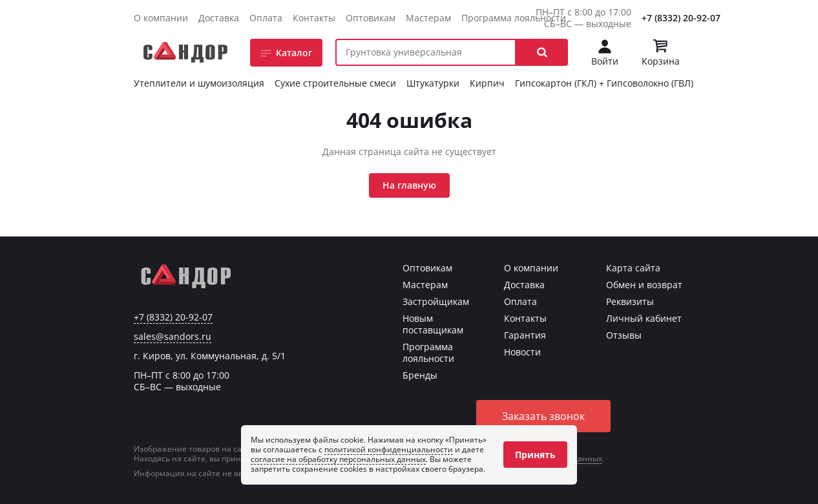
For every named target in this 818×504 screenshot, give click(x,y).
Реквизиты (630, 301)
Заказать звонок (543, 416)
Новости (522, 352)
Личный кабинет (644, 318)
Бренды (420, 375)
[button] (542, 52)
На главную (409, 185)
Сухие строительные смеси (335, 83)
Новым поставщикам (433, 324)
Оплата (266, 18)
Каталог (294, 53)
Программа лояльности (514, 18)
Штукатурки (433, 83)
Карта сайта (633, 268)
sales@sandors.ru (173, 337)
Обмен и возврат (644, 285)
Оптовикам (371, 18)
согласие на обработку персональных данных (338, 459)
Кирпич (487, 83)
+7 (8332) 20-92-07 (681, 18)
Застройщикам (436, 301)
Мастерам (428, 18)
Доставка (219, 18)
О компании (161, 18)
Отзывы (624, 335)
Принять (535, 455)
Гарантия (525, 335)
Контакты (314, 18)
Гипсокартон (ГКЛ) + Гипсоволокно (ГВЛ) (604, 83)
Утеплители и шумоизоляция (199, 83)
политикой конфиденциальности (389, 449)
